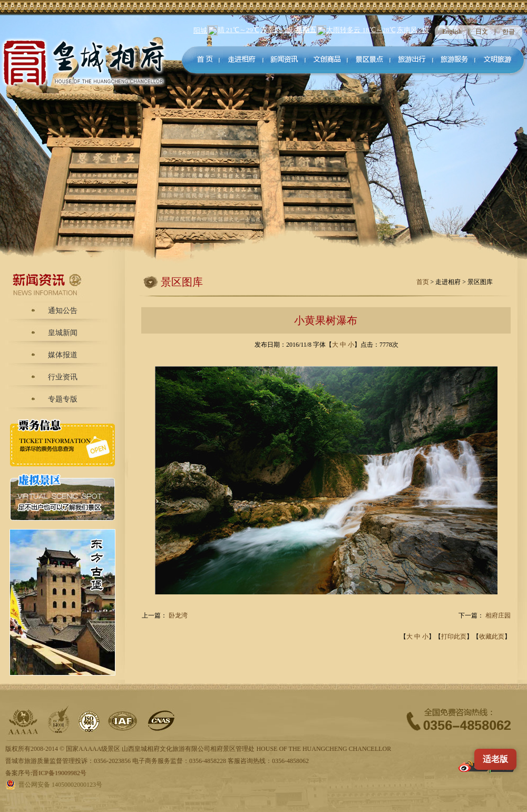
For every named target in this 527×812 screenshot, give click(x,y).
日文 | (489, 32)
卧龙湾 (178, 615)
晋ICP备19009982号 (59, 773)
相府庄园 (498, 615)
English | (459, 32)
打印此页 (454, 637)
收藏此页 (492, 637)
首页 (423, 282)
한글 (509, 32)
